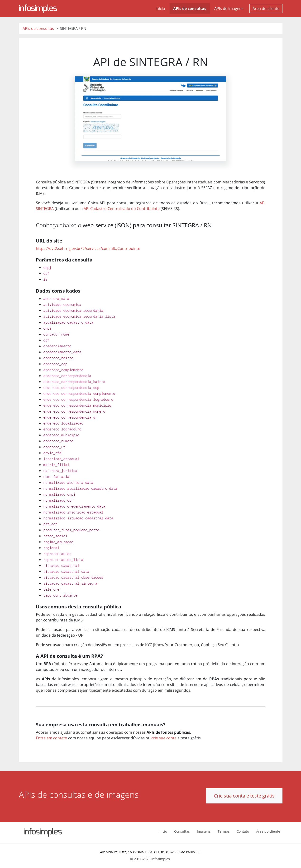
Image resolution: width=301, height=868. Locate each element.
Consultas (182, 831)
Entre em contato (52, 738)
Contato (243, 831)
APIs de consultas (190, 9)
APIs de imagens (229, 9)
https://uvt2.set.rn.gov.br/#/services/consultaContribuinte (88, 248)
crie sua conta (164, 738)
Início (160, 9)
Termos (224, 831)
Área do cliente (266, 9)
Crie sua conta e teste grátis (244, 796)
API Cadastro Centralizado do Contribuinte (122, 209)
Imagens (204, 831)
